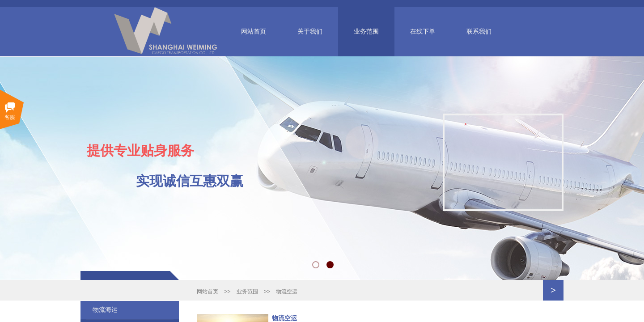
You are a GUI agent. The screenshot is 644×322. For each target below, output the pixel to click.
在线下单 (423, 32)
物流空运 (287, 292)
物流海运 (105, 310)
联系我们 (479, 32)
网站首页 (254, 32)
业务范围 (366, 32)
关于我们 (310, 32)
